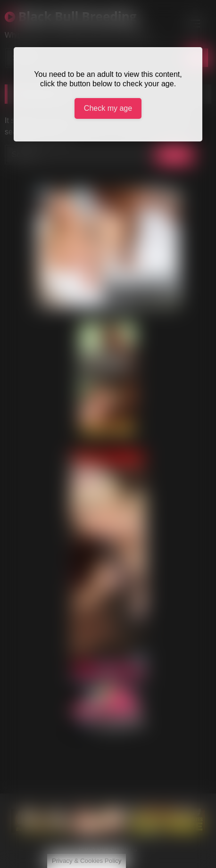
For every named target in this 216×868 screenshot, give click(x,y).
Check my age (108, 108)
